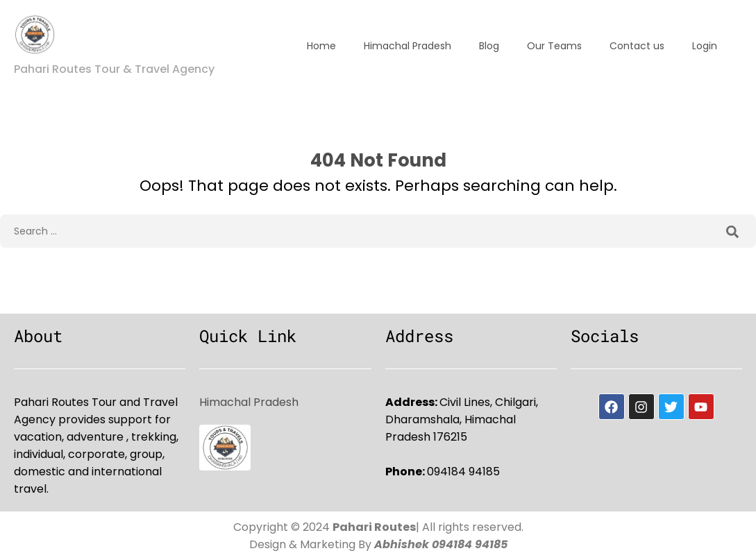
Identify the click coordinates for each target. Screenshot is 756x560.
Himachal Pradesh (408, 46)
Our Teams (554, 46)
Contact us (637, 46)
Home (321, 46)
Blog (489, 46)
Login (705, 46)
